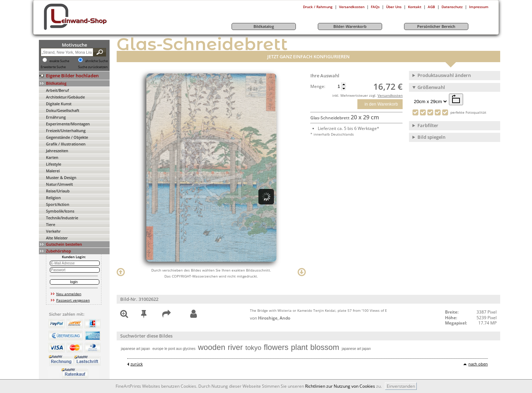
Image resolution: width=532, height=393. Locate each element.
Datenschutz (452, 7)
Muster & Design (61, 177)
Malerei (53, 171)
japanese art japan (135, 349)
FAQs (375, 7)
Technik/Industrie (62, 218)
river (235, 347)
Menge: (318, 87)
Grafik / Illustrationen (66, 144)
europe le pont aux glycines (174, 349)
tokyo (253, 348)
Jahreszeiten (57, 151)
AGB (431, 7)
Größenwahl (431, 87)
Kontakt (415, 7)
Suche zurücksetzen (93, 67)
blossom (325, 347)
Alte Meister (57, 238)
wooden (212, 347)
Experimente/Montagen (68, 124)
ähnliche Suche (97, 61)
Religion (53, 198)
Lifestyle (54, 164)
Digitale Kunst (59, 104)
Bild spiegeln (431, 137)
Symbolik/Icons (60, 211)
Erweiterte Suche (53, 67)
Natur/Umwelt (59, 184)
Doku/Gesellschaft (63, 110)
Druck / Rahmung (318, 7)
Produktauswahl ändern (444, 75)
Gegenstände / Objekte (67, 137)
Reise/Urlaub (58, 191)
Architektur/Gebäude (65, 97)
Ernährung (56, 117)
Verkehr (53, 231)
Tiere (51, 224)
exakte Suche (59, 61)
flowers (276, 347)
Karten (52, 157)
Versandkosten (352, 7)
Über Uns (394, 7)
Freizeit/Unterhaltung (66, 130)
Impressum (479, 7)
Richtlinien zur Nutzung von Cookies (340, 386)
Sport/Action (58, 204)
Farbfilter (428, 125)
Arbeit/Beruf (57, 90)
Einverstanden (401, 386)
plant (299, 347)
